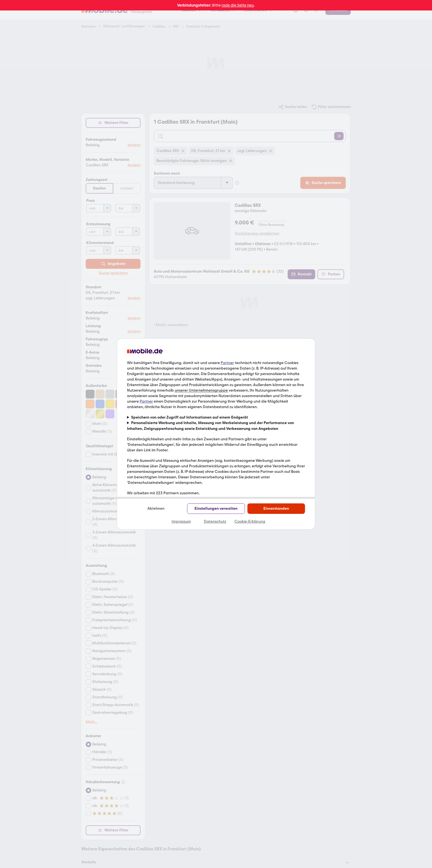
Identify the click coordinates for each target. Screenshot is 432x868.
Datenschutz (215, 521)
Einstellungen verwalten (216, 508)
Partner (227, 363)
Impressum (181, 521)
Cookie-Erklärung (250, 521)
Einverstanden (276, 508)
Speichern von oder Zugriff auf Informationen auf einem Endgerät (190, 417)
